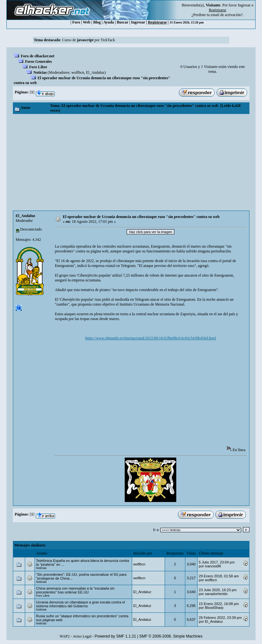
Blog (97, 22)
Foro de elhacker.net (38, 56)
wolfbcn (78, 72)
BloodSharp (214, 608)
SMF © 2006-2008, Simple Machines (171, 636)
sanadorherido (216, 594)
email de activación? (227, 15)
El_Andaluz (95, 72)
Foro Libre (38, 67)
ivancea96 (213, 566)
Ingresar (244, 5)
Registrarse (157, 22)
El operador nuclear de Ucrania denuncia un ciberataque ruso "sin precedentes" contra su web (141, 217)
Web (87, 22)
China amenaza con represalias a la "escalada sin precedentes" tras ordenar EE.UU (75, 590)
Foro (76, 22)
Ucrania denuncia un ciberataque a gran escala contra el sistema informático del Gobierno (81, 604)
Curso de (78, 40)
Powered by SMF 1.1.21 (116, 636)
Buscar (122, 22)
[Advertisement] (131, 162)
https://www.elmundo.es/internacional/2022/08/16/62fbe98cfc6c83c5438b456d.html (151, 338)
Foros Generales (39, 62)
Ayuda (108, 22)
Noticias (40, 72)
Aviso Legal (82, 636)
